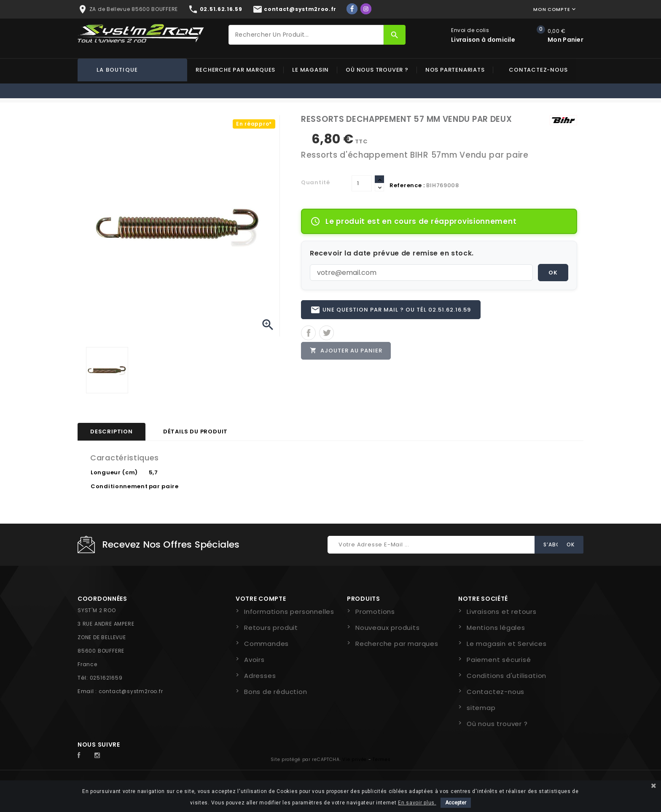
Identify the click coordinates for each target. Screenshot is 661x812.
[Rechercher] (306, 35)
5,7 (153, 472)
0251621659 (106, 678)
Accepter (456, 803)
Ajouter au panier (346, 351)
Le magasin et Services (507, 644)
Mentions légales (496, 628)
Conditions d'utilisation (506, 676)
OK (553, 273)
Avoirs (254, 660)
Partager (308, 333)
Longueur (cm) (114, 472)
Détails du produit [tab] (195, 432)
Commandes (266, 644)
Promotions (375, 612)
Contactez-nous (538, 70)
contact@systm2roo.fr (131, 691)
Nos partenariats (455, 70)
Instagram (99, 756)
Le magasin (310, 70)
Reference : (407, 185)
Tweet (326, 333)
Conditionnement (119, 486)
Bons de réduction (276, 692)
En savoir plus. (417, 803)
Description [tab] (112, 432)
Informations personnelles (289, 612)
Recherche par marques (235, 70)
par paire (164, 486)
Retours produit (271, 628)
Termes (382, 760)
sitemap (481, 708)
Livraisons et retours (502, 612)
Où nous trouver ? (377, 70)
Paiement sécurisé (499, 660)
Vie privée (355, 760)
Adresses (260, 676)
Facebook (83, 756)
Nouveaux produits (388, 628)
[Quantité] (362, 183)
